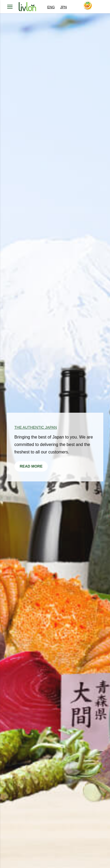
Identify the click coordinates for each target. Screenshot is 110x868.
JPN (64, 7)
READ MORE (31, 466)
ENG (51, 7)
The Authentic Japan (36, 427)
